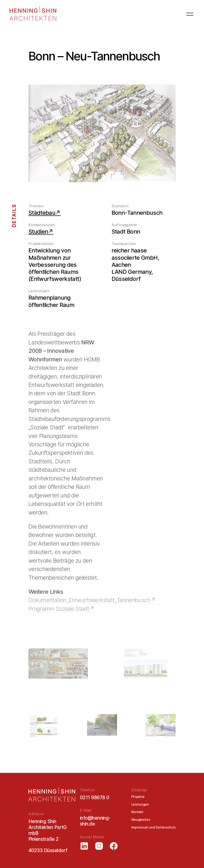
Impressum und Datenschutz (154, 827)
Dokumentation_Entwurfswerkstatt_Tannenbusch (89, 600)
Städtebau (42, 213)
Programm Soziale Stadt (59, 609)
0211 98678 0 (95, 798)
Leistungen (140, 804)
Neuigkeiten (141, 820)
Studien (38, 232)
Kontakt (137, 812)
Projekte (138, 797)
